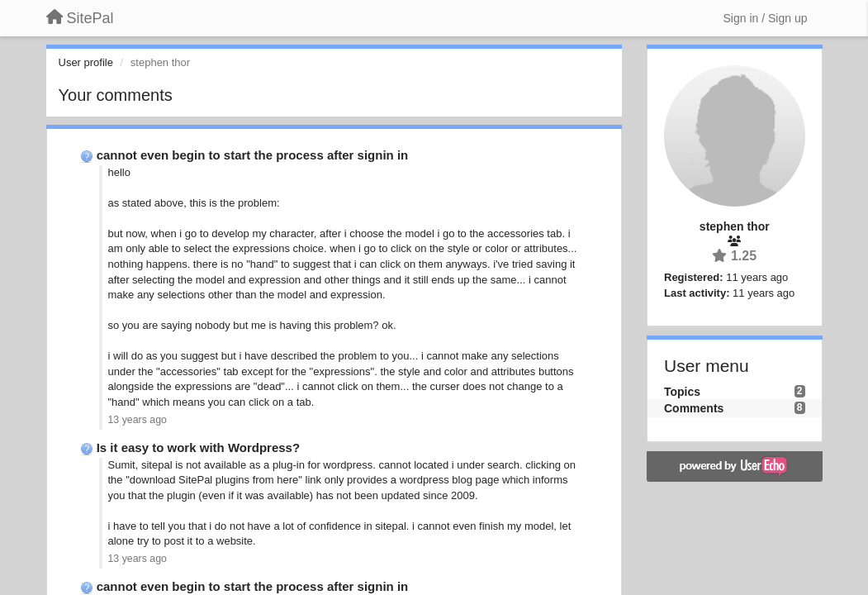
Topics (682, 392)
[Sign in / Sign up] (766, 18)
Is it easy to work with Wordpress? (198, 447)
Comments (694, 408)
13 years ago (138, 420)
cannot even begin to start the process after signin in (253, 155)
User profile (86, 62)
